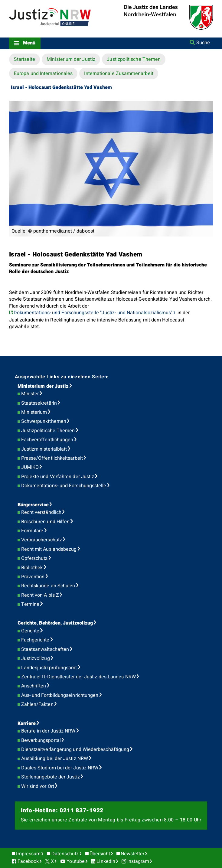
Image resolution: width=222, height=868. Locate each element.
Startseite (24, 59)
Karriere (27, 723)
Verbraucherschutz (42, 540)
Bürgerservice (33, 505)
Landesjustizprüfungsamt (49, 668)
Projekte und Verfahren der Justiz (58, 477)
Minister (30, 394)
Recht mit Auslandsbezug (49, 549)
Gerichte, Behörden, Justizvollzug (55, 623)
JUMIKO (30, 467)
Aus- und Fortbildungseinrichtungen (60, 695)
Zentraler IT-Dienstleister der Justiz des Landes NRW (78, 677)
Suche (203, 43)
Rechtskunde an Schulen (48, 586)
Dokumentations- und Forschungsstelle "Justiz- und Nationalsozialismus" (93, 313)
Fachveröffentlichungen (47, 440)
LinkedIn (106, 861)
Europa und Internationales (43, 73)
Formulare (32, 531)
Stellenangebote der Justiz (51, 777)
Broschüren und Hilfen (46, 522)
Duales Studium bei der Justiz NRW (60, 768)
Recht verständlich (41, 512)
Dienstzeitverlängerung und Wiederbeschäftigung (75, 749)
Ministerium (34, 412)
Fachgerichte (35, 640)
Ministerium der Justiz (71, 59)
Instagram (138, 861)
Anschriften (34, 686)
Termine (30, 604)
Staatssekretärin (39, 403)
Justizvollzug (36, 658)
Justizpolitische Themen (134, 59)
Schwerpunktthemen (44, 421)
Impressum (28, 854)
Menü (29, 43)
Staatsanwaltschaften (45, 649)
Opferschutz (34, 558)
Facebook (28, 861)
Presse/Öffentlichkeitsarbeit (52, 458)
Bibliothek (32, 568)
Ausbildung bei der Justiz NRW (55, 759)
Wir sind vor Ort (38, 786)
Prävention (33, 577)
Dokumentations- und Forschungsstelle (64, 486)
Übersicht (100, 854)
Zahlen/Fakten (37, 704)
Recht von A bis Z (40, 595)
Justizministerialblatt (44, 449)
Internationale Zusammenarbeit (119, 73)
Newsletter (132, 854)
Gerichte (30, 631)
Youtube (76, 861)
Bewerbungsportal (41, 740)
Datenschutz (65, 854)
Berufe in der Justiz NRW (48, 731)
